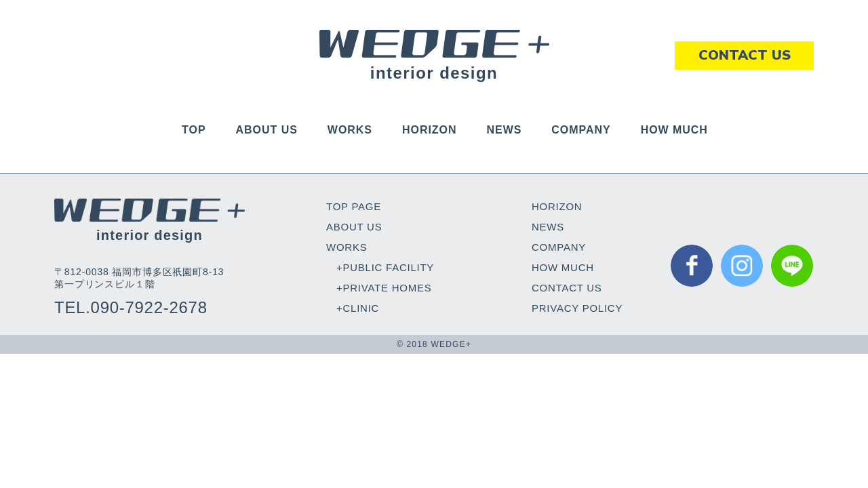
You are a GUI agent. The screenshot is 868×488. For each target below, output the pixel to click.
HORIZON (430, 130)
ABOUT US (267, 130)
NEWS (504, 130)
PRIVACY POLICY (577, 308)
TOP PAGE (354, 206)
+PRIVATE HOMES (384, 288)
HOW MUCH (674, 130)
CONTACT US (567, 288)
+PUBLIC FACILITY (385, 267)
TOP (194, 130)
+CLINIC (358, 308)
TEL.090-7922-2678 (131, 307)
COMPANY (581, 130)
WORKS (350, 130)
